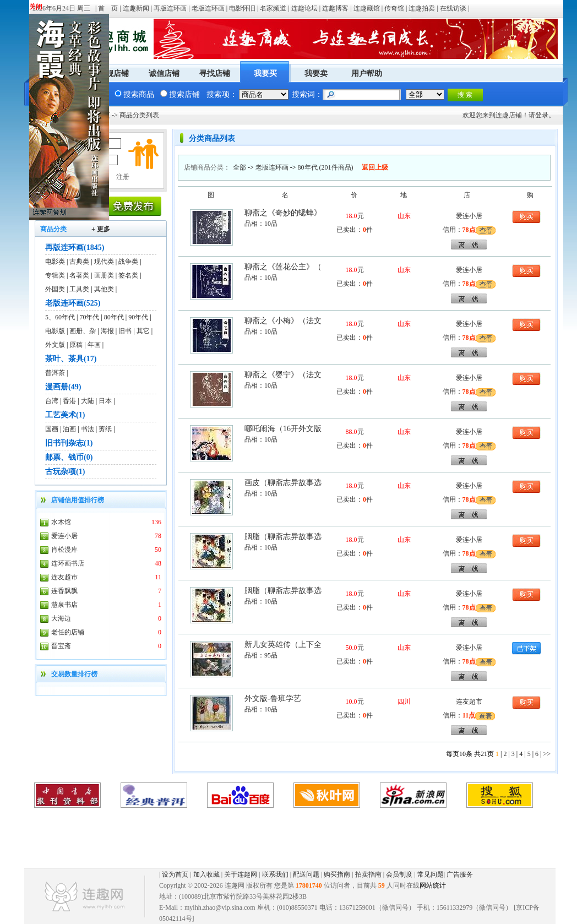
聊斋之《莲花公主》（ (283, 267)
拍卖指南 (368, 874)
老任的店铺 (68, 632)
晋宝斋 (61, 646)
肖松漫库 (64, 550)
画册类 (104, 275)
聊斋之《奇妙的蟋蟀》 (283, 213)
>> (547, 754)
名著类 (79, 275)
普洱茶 (55, 373)
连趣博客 (335, 8)
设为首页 (175, 874)
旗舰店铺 (113, 74)
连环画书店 (68, 563)
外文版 (55, 345)
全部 (239, 167)
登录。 (545, 115)
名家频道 (273, 8)
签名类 (128, 275)
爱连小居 (64, 536)
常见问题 (431, 874)
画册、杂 (83, 331)
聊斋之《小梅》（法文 (283, 321)
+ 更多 (101, 229)
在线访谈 (453, 8)
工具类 (79, 289)
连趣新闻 (136, 8)
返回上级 (375, 167)
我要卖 (316, 74)
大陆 (88, 401)
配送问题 (306, 874)
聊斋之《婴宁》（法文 (283, 375)
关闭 (36, 7)
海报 (107, 331)
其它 (143, 331)
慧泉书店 (64, 605)
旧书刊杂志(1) (69, 443)
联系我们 (275, 874)
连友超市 (64, 577)
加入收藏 (206, 874)
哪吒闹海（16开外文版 (283, 429)
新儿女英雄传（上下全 (283, 645)
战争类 (128, 262)
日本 (105, 401)
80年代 (114, 317)
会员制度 (399, 874)
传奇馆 (394, 8)
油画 (69, 429)
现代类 (104, 262)
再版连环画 (170, 8)
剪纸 (105, 429)
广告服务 (460, 874)
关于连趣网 (241, 874)
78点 (469, 230)
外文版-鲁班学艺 (273, 699)
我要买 (265, 74)
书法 (88, 429)
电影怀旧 (242, 8)
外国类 (55, 289)
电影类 (55, 262)
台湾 (52, 401)
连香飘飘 (64, 591)
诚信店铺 (164, 74)
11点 (469, 715)
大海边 (61, 618)
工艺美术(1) (65, 415)
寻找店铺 (215, 74)
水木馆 (61, 522)
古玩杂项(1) (65, 472)
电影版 (55, 331)
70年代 (89, 317)
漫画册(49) (63, 387)
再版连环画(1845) (75, 248)
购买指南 (337, 874)
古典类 (79, 262)
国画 (52, 429)
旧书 (125, 331)
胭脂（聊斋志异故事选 (283, 537)
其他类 (104, 289)
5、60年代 (60, 317)
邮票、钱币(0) (69, 457)
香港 (69, 401)
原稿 (76, 345)
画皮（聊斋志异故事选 (283, 483)
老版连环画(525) (73, 303)
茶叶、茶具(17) (71, 359)
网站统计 (433, 885)
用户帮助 (367, 74)
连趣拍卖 (422, 8)
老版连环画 (208, 8)
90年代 (138, 317)
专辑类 (55, 275)
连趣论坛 (304, 8)
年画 (94, 345)
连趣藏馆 (367, 8)
